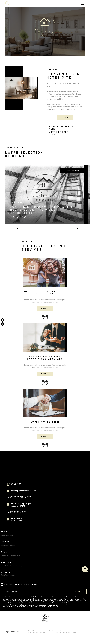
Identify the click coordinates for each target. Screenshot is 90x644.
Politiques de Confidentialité (29, 607)
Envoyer (77, 592)
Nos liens (58, 632)
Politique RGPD (67, 632)
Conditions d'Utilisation (44, 607)
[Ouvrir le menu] (83, 3)
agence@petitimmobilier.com (24, 491)
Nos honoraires (54, 631)
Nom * (4, 532)
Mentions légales (73, 631)
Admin (82, 631)
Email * (5, 552)
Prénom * (6, 542)
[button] (77, 228)
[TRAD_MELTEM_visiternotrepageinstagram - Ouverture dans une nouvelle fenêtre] (3, 324)
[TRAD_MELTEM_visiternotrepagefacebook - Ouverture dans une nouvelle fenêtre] (3, 320)
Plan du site (63, 631)
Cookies (75, 632)
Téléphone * (7, 562)
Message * (6, 573)
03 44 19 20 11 (17, 484)
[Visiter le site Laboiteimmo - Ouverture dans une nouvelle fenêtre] (13, 632)
